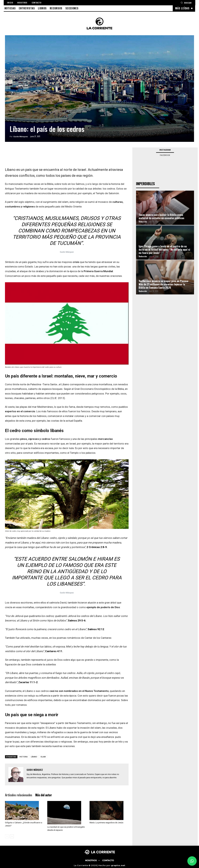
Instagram (165, 150)
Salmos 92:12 (96, 629)
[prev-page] (7, 836)
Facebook (165, 155)
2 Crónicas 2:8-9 (97, 547)
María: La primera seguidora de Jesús (106, 823)
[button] (186, 3)
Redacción (143, 222)
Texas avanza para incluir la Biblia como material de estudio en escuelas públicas (161, 216)
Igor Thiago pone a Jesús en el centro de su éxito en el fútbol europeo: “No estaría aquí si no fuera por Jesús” (164, 249)
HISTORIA (23, 757)
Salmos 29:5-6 (77, 620)
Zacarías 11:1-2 (28, 682)
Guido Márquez (21, 136)
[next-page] (12, 836)
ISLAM (43, 757)
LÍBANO (34, 757)
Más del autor (44, 795)
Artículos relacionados (19, 795)
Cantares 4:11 (54, 651)
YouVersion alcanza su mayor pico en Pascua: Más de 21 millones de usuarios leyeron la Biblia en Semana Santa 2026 (164, 284)
